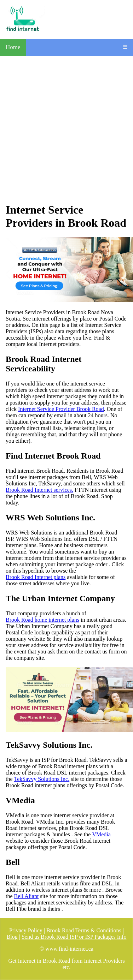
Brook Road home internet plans (42, 620)
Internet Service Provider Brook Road (61, 409)
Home (13, 47)
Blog (12, 937)
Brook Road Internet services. (39, 490)
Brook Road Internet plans (36, 577)
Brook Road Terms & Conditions (84, 930)
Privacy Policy (26, 930)
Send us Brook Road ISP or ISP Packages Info (74, 937)
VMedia (101, 834)
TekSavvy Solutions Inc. (42, 779)
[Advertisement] (66, 129)
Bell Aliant (27, 896)
